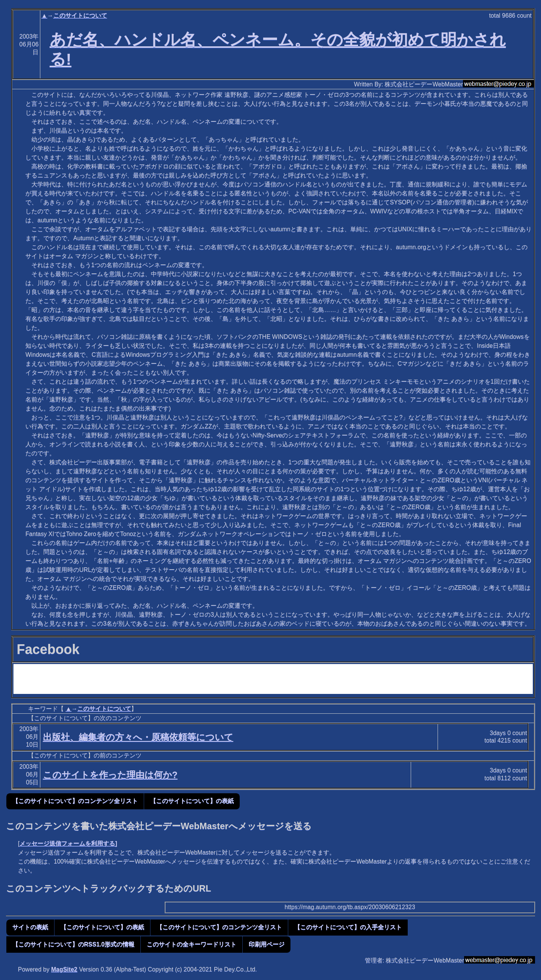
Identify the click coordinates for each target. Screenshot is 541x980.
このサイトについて (80, 15)
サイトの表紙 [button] (30, 927)
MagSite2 (64, 969)
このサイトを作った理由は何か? (110, 775)
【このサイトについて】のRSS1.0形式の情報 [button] (73, 944)
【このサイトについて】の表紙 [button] (192, 801)
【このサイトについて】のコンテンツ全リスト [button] (75, 801)
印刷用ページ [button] (267, 944)
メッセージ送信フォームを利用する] (68, 843)
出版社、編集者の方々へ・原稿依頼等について (138, 737)
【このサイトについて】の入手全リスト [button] (348, 927)
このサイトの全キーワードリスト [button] (192, 944)
